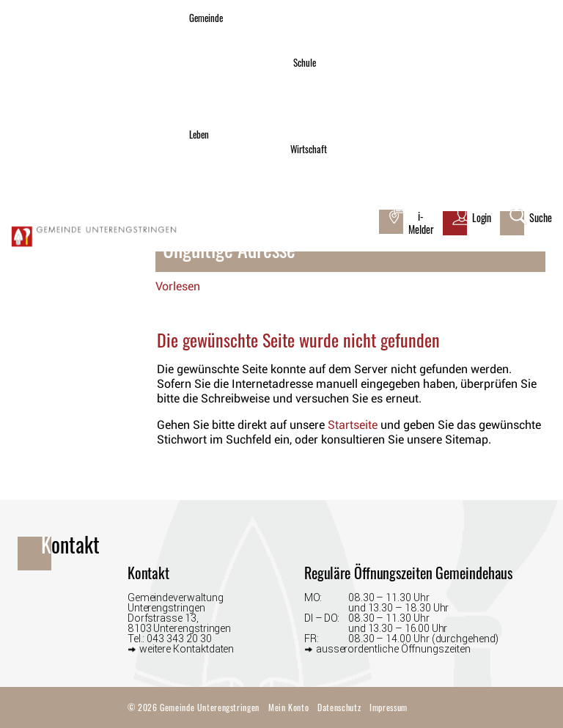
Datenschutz (339, 707)
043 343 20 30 (179, 639)
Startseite (353, 425)
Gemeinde (206, 18)
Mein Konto (288, 707)
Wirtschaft (309, 149)
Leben (199, 135)
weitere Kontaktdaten (187, 648)
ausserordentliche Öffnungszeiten (393, 648)
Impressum (389, 707)
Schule (305, 63)
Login (482, 218)
